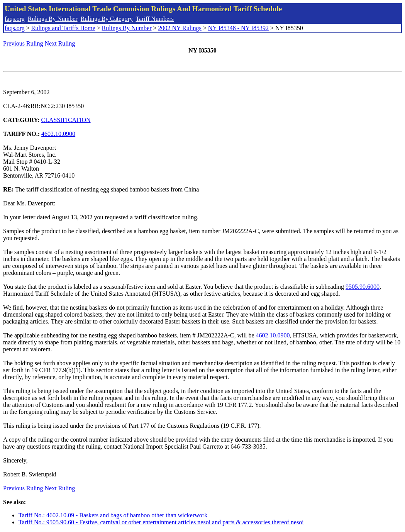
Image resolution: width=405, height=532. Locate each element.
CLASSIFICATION (66, 120)
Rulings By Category (107, 19)
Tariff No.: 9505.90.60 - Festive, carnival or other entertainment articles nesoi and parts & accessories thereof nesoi (161, 522)
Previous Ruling (23, 43)
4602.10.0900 (58, 134)
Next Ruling (60, 43)
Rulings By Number (53, 19)
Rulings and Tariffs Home (63, 28)
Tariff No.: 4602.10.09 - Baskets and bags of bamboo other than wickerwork (113, 515)
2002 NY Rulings (180, 28)
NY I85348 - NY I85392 (238, 28)
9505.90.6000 (363, 287)
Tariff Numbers (155, 19)
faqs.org (15, 19)
